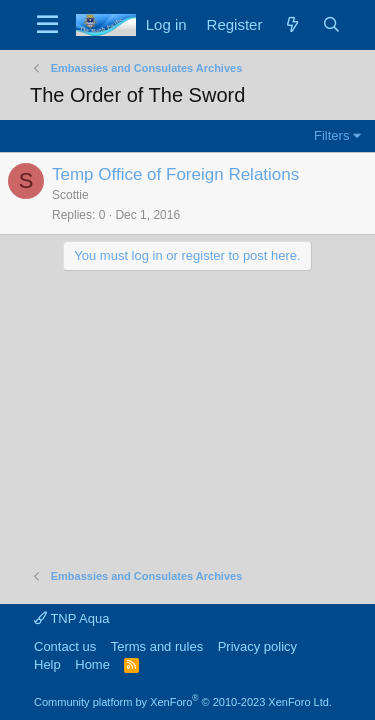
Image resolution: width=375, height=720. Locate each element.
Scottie (70, 195)
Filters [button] (331, 135)
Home (92, 664)
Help (47, 664)
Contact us (65, 646)
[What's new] (291, 24)
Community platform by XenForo (183, 702)
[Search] (331, 24)
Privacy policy (257, 646)
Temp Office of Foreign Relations (175, 174)
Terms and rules (157, 646)
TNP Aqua (71, 618)
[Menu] (47, 25)
